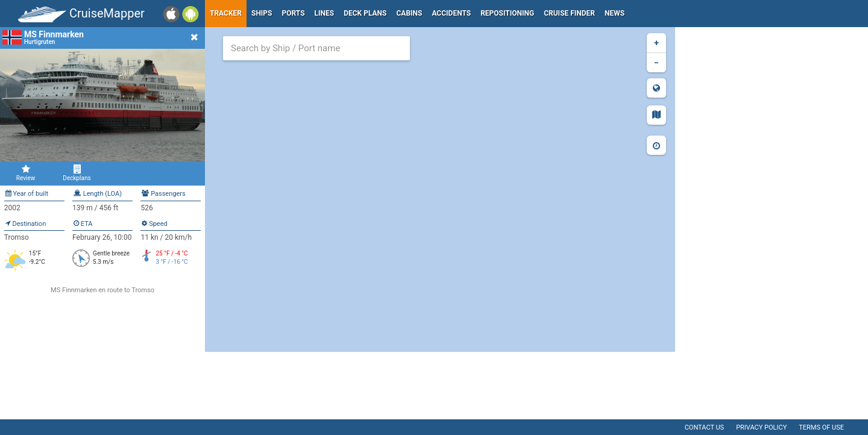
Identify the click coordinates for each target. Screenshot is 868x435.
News (615, 13)
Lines (325, 13)
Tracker (226, 13)
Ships (262, 13)
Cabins (409, 13)
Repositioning (507, 13)
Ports (294, 13)
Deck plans (365, 13)
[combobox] (316, 48)
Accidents (451, 13)
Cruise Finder (569, 13)
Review (26, 173)
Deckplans (77, 173)
